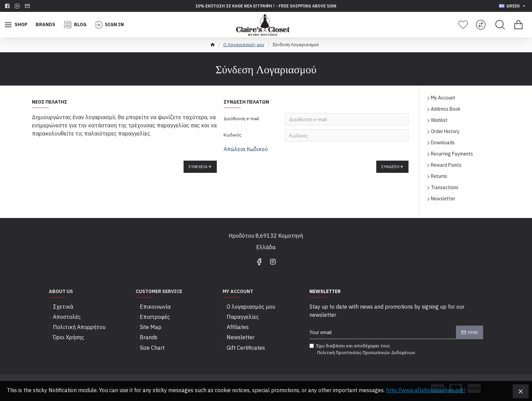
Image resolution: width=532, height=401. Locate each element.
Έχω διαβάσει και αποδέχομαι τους (363, 349)
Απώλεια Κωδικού (246, 149)
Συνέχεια (198, 167)
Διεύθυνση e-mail (241, 119)
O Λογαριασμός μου (244, 45)
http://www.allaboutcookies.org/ (426, 390)
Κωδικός (233, 135)
